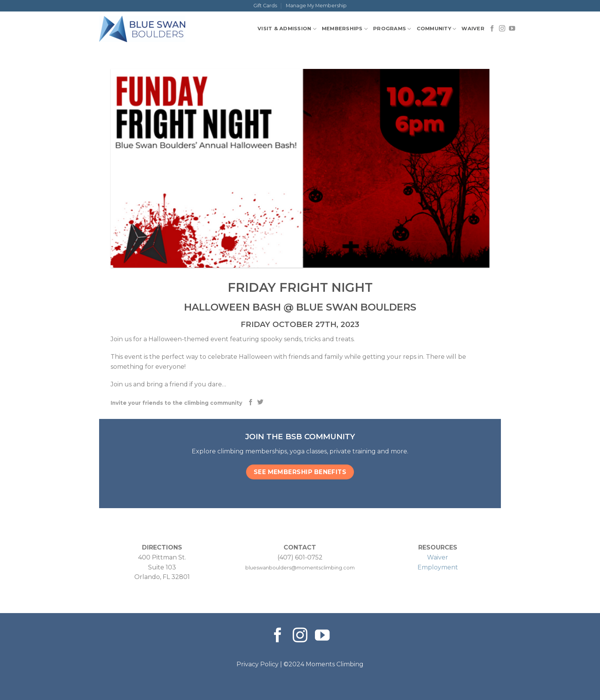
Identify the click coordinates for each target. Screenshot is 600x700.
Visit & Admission (287, 29)
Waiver (473, 29)
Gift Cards (265, 6)
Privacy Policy (258, 664)
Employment (438, 567)
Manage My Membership (316, 6)
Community (437, 29)
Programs (392, 29)
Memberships (345, 29)
